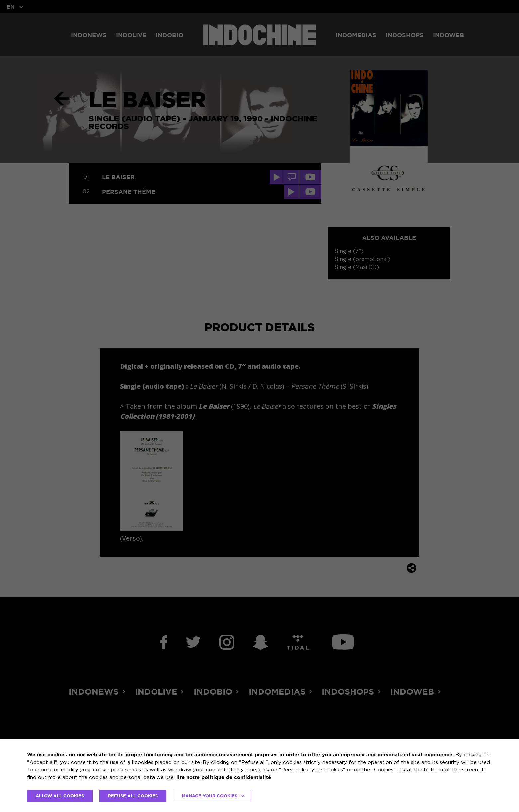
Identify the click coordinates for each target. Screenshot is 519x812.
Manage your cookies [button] (209, 796)
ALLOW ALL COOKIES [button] (60, 796)
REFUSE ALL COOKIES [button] (133, 796)
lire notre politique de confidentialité (224, 777)
